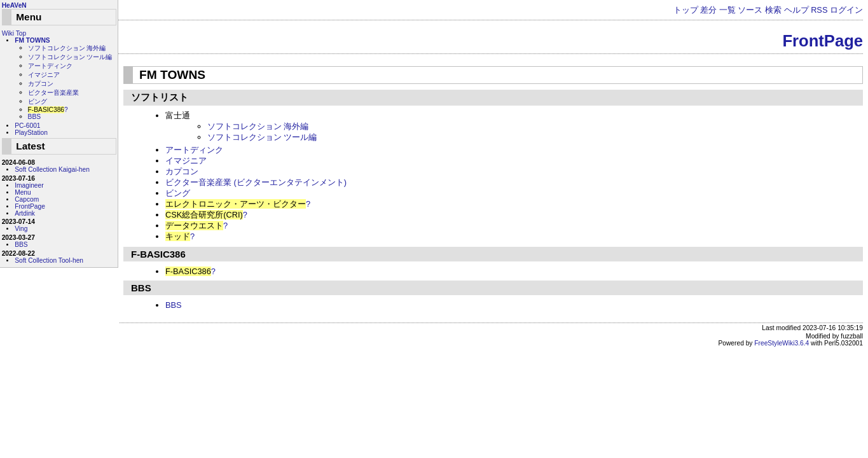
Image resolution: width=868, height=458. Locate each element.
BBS (140, 288)
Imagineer (29, 185)
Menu (23, 192)
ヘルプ (796, 10)
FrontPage (823, 41)
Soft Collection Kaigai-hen (52, 170)
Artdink (25, 213)
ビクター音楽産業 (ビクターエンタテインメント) (256, 182)
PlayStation (31, 133)
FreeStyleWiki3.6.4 (782, 343)
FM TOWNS (172, 75)
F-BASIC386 (157, 254)
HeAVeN (14, 5)
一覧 (727, 10)
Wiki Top (14, 33)
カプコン (182, 171)
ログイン (846, 10)
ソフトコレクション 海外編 (258, 126)
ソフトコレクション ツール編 (262, 137)
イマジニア (186, 161)
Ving (21, 229)
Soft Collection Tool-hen (49, 260)
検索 (773, 10)
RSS (819, 10)
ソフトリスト (158, 97)
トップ (686, 10)
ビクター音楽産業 (53, 93)
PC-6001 (27, 126)
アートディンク (194, 150)
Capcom (27, 199)
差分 (708, 10)
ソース (750, 10)
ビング (178, 193)
